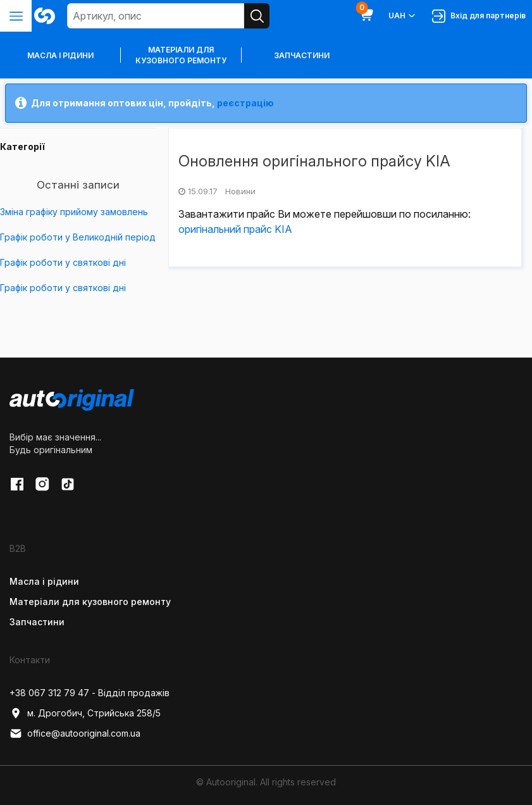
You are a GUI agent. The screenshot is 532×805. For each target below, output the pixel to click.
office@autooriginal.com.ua (75, 733)
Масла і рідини (44, 581)
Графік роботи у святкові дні (63, 262)
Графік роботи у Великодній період (78, 237)
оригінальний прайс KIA (235, 229)
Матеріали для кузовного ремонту (181, 55)
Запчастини (302, 55)
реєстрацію (245, 103)
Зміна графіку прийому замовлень (74, 212)
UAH (403, 16)
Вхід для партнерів (479, 16)
